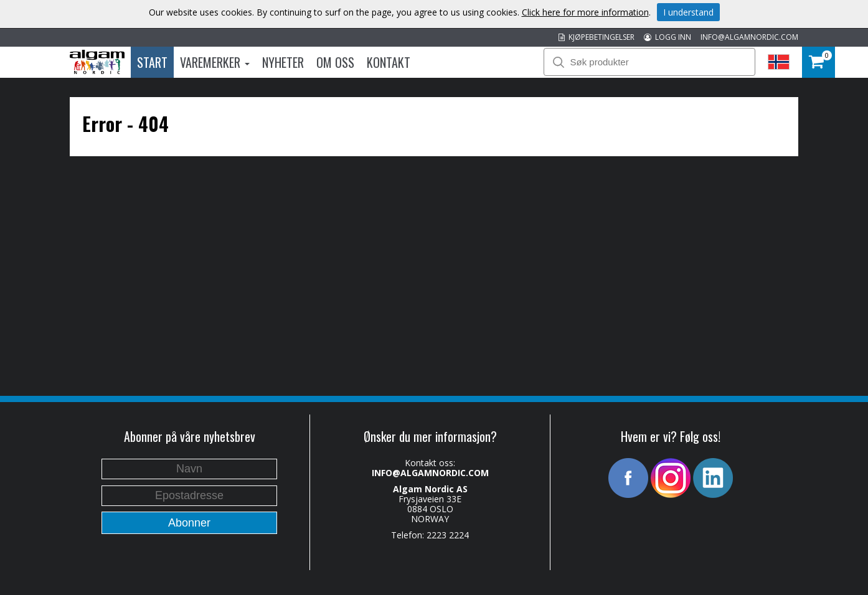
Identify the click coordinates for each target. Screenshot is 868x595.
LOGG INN (668, 37)
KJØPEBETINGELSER (597, 37)
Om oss (335, 62)
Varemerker (215, 62)
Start (152, 62)
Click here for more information (585, 12)
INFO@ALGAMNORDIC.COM (749, 37)
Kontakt (389, 62)
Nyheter (283, 62)
